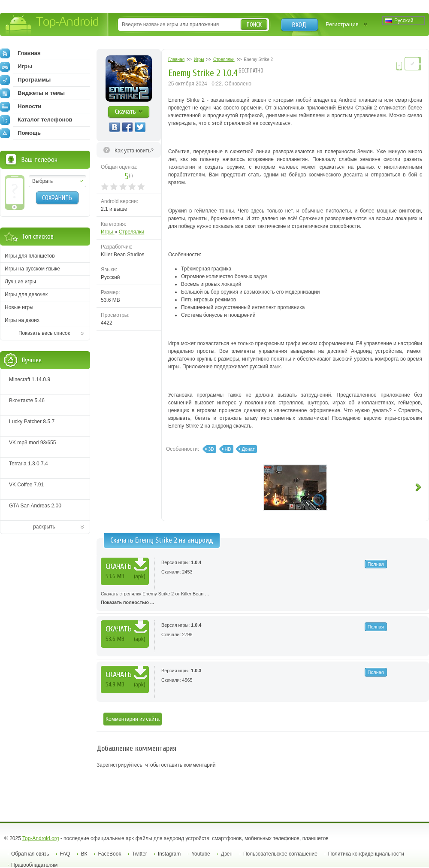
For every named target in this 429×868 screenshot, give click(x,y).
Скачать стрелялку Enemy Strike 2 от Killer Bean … (263, 599)
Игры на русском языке (32, 269)
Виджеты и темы (32, 93)
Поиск (254, 25)
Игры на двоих (22, 320)
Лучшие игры (20, 282)
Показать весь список (44, 333)
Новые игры (19, 307)
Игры (108, 232)
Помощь (20, 133)
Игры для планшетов (30, 256)
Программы (25, 80)
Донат (248, 449)
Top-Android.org (41, 838)
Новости (21, 106)
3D (211, 449)
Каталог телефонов (36, 120)
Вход (299, 25)
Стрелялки (132, 232)
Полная (376, 564)
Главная (20, 53)
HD (228, 449)
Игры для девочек (26, 294)
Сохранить (57, 198)
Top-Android (53, 25)
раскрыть (44, 527)
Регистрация (342, 24)
